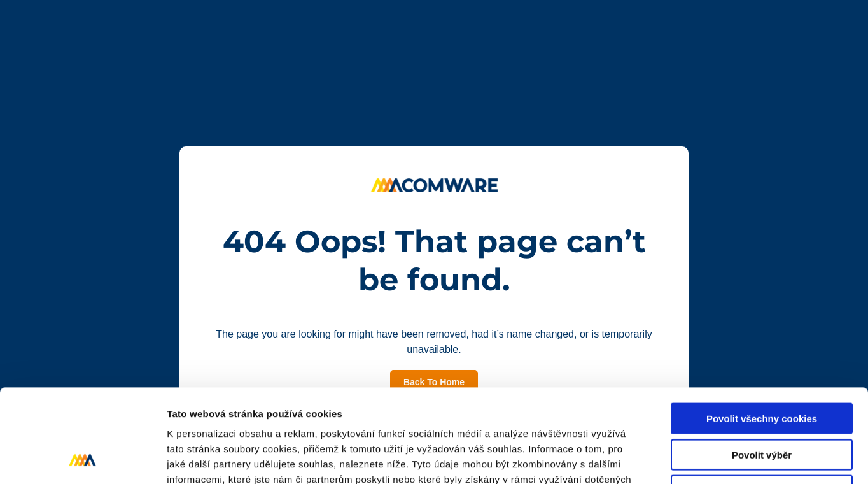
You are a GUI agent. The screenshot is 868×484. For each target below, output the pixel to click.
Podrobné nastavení (683, 459)
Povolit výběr (762, 367)
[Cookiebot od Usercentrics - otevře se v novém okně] (82, 459)
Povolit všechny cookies (762, 331)
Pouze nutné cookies (761, 403)
